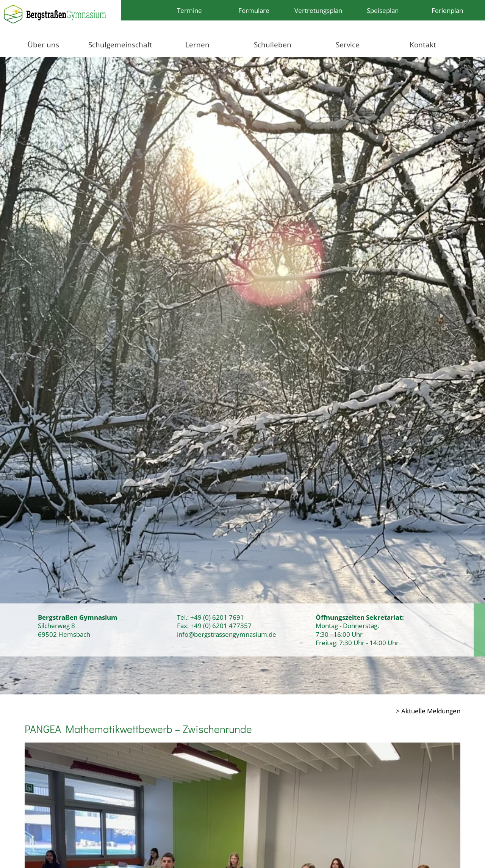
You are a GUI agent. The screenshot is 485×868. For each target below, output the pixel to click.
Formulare (254, 10)
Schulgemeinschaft (120, 45)
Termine (189, 10)
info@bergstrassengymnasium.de (227, 634)
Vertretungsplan (318, 10)
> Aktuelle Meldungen (428, 711)
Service (348, 45)
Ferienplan (447, 10)
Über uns (43, 45)
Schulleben (273, 45)
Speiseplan (383, 10)
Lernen (197, 45)
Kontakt (423, 45)
